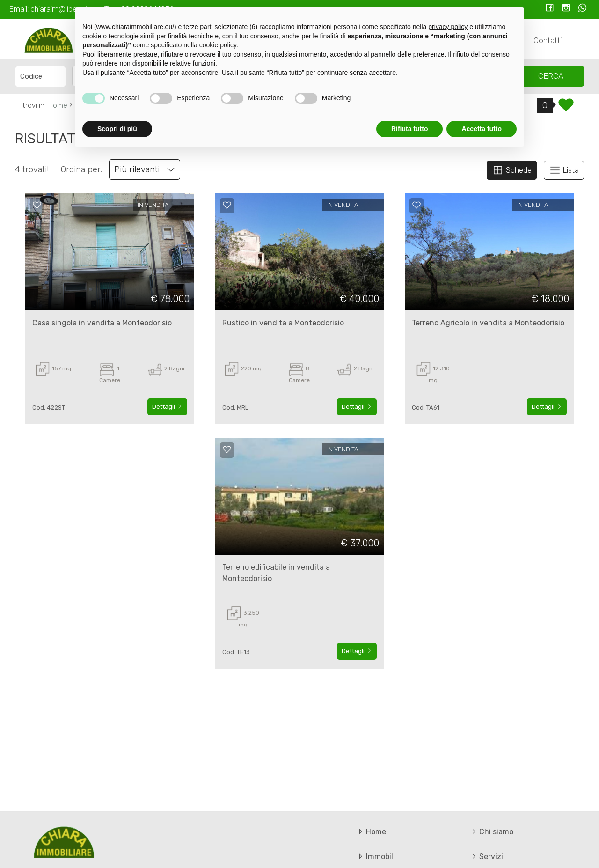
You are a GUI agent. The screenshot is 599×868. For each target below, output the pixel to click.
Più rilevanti (145, 169)
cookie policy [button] (218, 45)
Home (371, 832)
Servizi (486, 857)
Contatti (548, 40)
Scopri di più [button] (117, 129)
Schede (512, 170)
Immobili (376, 857)
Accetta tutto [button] (482, 129)
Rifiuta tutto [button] (410, 129)
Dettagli (167, 407)
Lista (564, 170)
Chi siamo (492, 832)
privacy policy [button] (448, 27)
